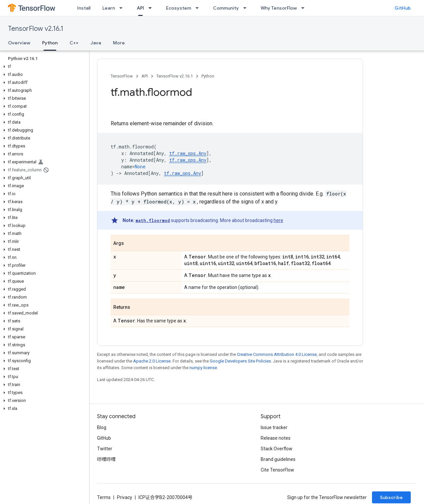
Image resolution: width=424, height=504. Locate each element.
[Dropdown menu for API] (152, 8)
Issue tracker (274, 427)
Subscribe (391, 497)
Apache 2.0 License (152, 361)
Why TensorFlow (279, 8)
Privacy (125, 497)
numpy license (203, 368)
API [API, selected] (140, 8)
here (278, 220)
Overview (19, 43)
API (145, 76)
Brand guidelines (278, 459)
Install (84, 8)
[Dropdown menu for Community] (247, 8)
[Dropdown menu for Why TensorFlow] (305, 8)
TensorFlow (122, 76)
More (119, 43)
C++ (74, 43)
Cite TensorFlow (277, 470)
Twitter (105, 449)
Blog (102, 427)
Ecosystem (179, 8)
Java (96, 43)
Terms (104, 497)
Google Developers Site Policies (240, 361)
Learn (109, 8)
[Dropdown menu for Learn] (123, 8)
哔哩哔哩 (106, 459)
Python (208, 76)
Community (226, 8)
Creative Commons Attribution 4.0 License (277, 354)
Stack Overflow (277, 449)
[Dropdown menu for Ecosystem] (199, 8)
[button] (43, 67)
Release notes (276, 438)
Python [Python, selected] (50, 43)
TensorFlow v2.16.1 (36, 29)
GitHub (403, 8)
